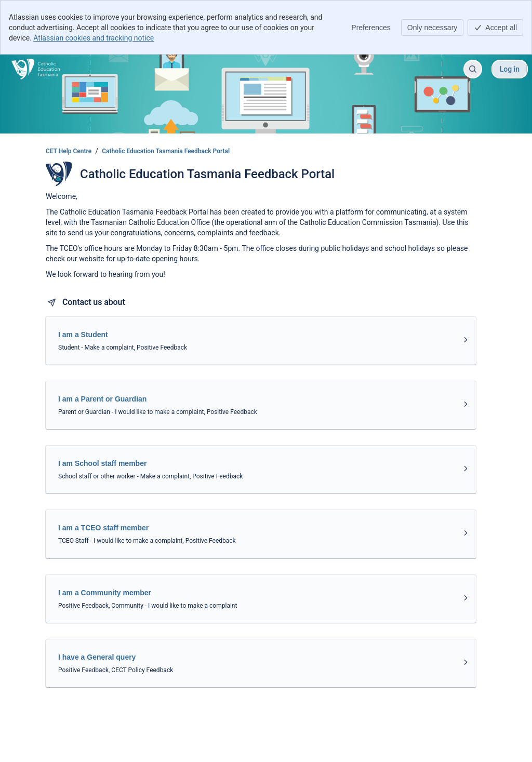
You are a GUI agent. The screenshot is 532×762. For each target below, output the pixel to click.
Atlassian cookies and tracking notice (94, 38)
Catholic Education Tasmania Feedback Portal (166, 151)
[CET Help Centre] (36, 69)
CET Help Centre (69, 151)
